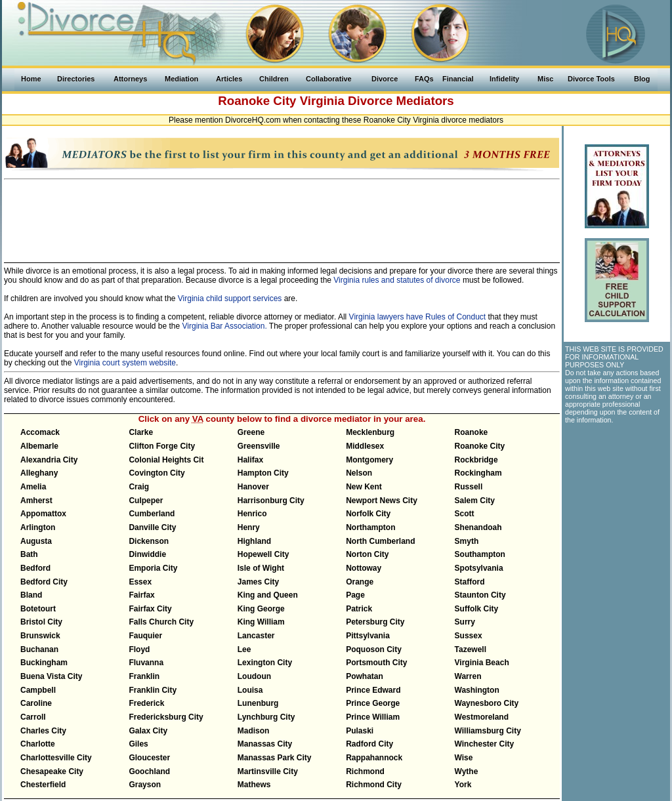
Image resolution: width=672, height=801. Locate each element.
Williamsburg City (488, 731)
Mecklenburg (370, 432)
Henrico (252, 514)
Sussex (469, 636)
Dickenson (149, 541)
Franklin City (153, 690)
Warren (468, 676)
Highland (254, 541)
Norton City (367, 554)
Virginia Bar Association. (225, 326)
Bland (31, 595)
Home (31, 79)
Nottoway (364, 568)
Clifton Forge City (162, 446)
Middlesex (365, 446)
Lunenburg (258, 703)
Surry (465, 622)
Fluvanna (146, 663)
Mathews (254, 785)
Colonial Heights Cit (166, 460)
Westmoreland (482, 717)
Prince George (373, 703)
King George (261, 609)
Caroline (36, 703)
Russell (469, 487)
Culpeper (146, 501)
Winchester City (485, 744)
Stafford (470, 582)
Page (355, 595)
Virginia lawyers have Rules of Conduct (418, 317)
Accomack (40, 432)
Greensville (259, 446)
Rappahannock (374, 758)
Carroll (33, 717)
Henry (249, 527)
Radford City (369, 744)
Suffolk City (477, 609)
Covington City (157, 473)
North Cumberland (380, 541)
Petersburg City (375, 622)
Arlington (38, 527)
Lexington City (265, 663)
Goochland (149, 771)
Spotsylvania (479, 568)
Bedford (35, 568)
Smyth (467, 541)
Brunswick (40, 636)
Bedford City (44, 582)
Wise (464, 758)
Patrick (359, 609)
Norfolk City (368, 514)
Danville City (152, 527)
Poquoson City (374, 649)
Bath (29, 554)
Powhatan (365, 676)
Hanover (253, 487)
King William (261, 622)
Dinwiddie (147, 554)
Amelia (33, 487)
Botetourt (38, 609)
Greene (251, 432)
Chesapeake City (52, 771)
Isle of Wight (261, 568)
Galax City (148, 731)
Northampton (370, 527)
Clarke (141, 432)
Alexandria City (49, 460)
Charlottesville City (56, 758)
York (463, 785)
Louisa (250, 690)
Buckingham (44, 663)
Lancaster (256, 636)
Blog (642, 79)
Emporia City (153, 568)
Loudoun (254, 676)
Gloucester (149, 758)
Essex (140, 582)
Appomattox (43, 514)
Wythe (467, 771)
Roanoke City (480, 446)
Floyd (139, 649)
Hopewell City (263, 554)
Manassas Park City (275, 758)
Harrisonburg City (271, 501)
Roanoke (472, 432)
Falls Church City (161, 622)
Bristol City (41, 622)
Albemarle (39, 446)
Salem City (475, 501)
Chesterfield (43, 785)
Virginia (322, 101)
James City (258, 582)
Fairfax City (150, 609)
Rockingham (478, 473)
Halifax (250, 460)
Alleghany (39, 473)
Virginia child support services (230, 298)
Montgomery (369, 460)
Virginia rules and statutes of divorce (397, 280)
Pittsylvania (368, 636)
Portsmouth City (376, 663)
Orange (360, 582)
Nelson (359, 473)
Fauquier (145, 636)
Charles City (43, 731)
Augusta (36, 541)
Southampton (480, 554)
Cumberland (152, 514)
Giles (138, 744)
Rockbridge (476, 460)
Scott (465, 514)
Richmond (365, 771)
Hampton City (263, 473)
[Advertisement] (282, 215)
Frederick (146, 703)
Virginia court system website (125, 363)
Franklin (144, 676)
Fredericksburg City (166, 717)
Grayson (145, 785)
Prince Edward (373, 690)
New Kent (364, 487)
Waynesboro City (487, 703)
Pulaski (360, 731)
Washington (477, 690)
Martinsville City (268, 771)
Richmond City (374, 785)
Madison (254, 731)
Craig (139, 487)
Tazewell (471, 649)
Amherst (36, 501)
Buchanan (39, 649)
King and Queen (268, 595)
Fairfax (141, 595)
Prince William (373, 717)
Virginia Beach (482, 663)
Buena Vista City (51, 676)
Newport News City (382, 501)
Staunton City (480, 595)
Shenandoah (478, 527)
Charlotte (38, 744)
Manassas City (265, 744)
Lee (244, 649)
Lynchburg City (266, 717)
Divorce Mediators (401, 101)
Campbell (38, 690)
